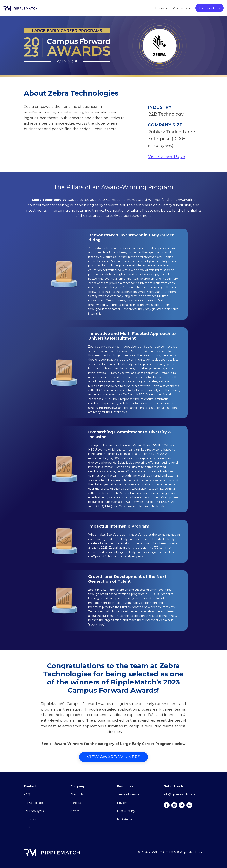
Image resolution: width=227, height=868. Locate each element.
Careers (76, 803)
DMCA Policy (126, 811)
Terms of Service (128, 794)
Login (28, 828)
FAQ (27, 794)
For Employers (34, 811)
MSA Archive (126, 819)
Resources (180, 8)
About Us (77, 794)
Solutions (158, 8)
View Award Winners (113, 757)
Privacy (122, 803)
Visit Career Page (167, 157)
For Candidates (209, 8)
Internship (31, 819)
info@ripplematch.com (179, 794)
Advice (75, 811)
